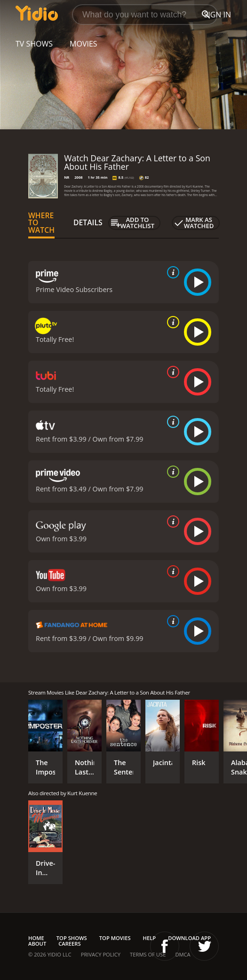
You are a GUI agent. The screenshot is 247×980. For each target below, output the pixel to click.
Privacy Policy (101, 954)
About (37, 944)
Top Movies (115, 938)
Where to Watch (41, 223)
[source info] (171, 272)
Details (88, 222)
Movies (84, 44)
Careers (69, 944)
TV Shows (34, 44)
